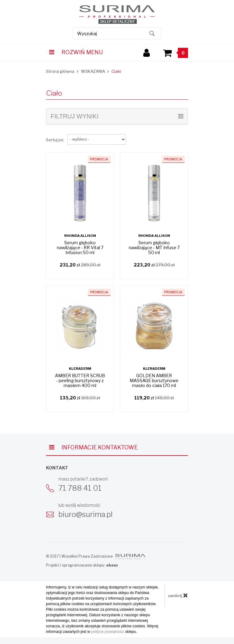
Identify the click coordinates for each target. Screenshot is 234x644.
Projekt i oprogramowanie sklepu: (82, 565)
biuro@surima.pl (86, 514)
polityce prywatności (108, 632)
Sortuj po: (55, 140)
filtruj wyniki (117, 116)
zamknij (178, 595)
